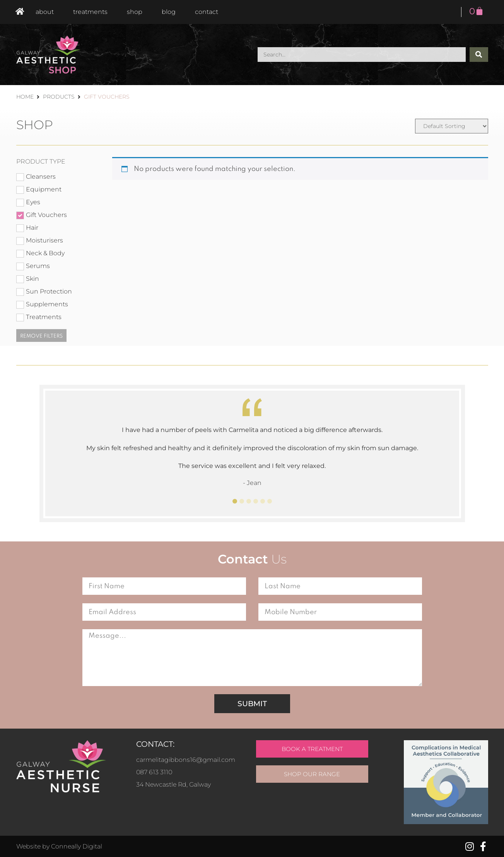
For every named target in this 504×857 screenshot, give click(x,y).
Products (59, 97)
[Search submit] (479, 55)
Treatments (90, 12)
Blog (169, 12)
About (45, 12)
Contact (207, 12)
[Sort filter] (452, 126)
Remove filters (41, 336)
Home (25, 97)
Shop (135, 12)
